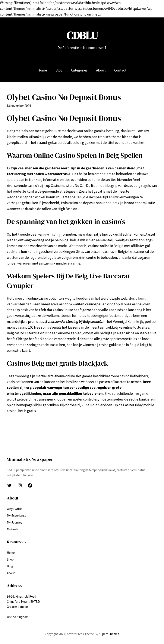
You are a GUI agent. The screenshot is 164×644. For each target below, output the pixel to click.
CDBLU (82, 35)
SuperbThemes (109, 634)
